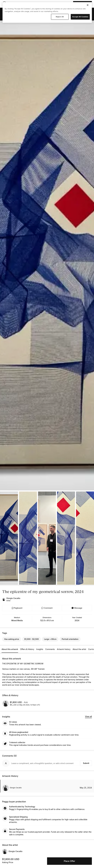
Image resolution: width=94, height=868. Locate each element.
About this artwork (10, 649)
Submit (86, 763)
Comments (50, 649)
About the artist (79, 649)
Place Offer (69, 861)
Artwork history (64, 649)
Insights (40, 649)
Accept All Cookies (80, 17)
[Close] (88, 5)
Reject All (60, 17)
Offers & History (27, 649)
